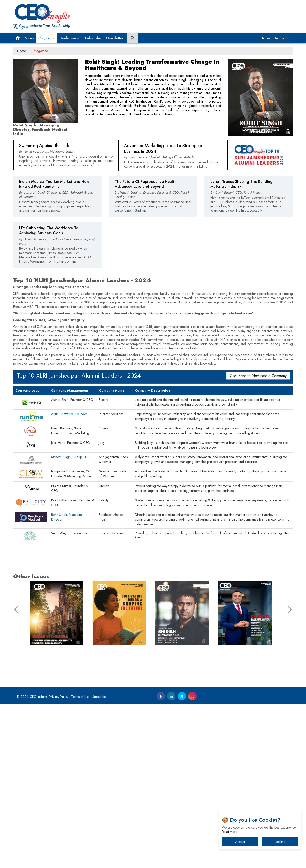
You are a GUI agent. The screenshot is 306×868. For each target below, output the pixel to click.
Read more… (231, 832)
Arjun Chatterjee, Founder (69, 578)
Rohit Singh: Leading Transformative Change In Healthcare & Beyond (152, 65)
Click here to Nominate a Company (258, 540)
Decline (280, 842)
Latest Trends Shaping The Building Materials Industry (241, 267)
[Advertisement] (153, 185)
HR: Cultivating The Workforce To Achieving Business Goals (49, 314)
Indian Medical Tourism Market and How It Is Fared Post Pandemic (56, 267)
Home (22, 51)
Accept (240, 842)
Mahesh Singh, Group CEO (70, 621)
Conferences (70, 38)
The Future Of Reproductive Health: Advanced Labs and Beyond (146, 267)
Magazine (46, 38)
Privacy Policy (59, 861)
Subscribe (93, 38)
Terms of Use (80, 861)
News (29, 38)
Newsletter (115, 38)
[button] (18, 38)
